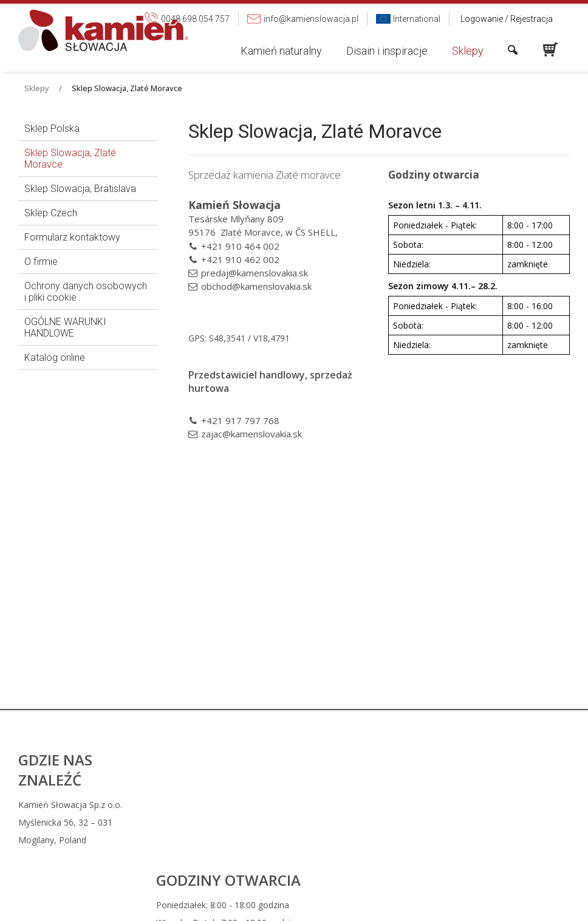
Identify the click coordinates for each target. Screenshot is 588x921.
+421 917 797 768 (240, 420)
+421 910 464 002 (240, 246)
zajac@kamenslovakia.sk (251, 434)
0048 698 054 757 (373, 805)
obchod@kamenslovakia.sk (256, 286)
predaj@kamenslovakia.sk (255, 273)
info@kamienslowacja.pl (379, 822)
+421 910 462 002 (240, 259)
